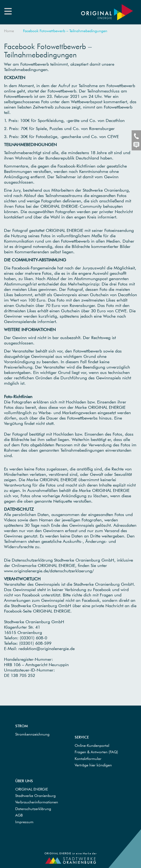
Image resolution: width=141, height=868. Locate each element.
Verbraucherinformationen (37, 802)
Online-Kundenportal (92, 745)
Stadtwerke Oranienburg (35, 796)
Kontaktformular (88, 759)
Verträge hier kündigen (93, 765)
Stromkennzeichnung (32, 734)
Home (9, 31)
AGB (19, 815)
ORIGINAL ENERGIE (32, 789)
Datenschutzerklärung (33, 809)
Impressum (24, 822)
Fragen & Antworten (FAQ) (96, 752)
